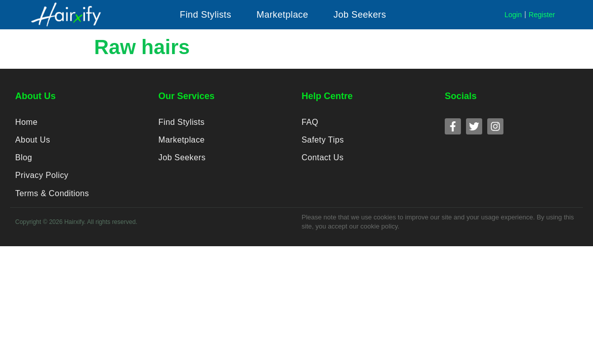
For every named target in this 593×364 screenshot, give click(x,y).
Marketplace (181, 142)
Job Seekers (182, 161)
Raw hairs (142, 47)
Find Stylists (181, 123)
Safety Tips (323, 142)
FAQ (310, 123)
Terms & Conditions (52, 199)
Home (26, 123)
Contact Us (322, 161)
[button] (205, 15)
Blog (24, 161)
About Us (32, 142)
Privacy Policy (41, 180)
